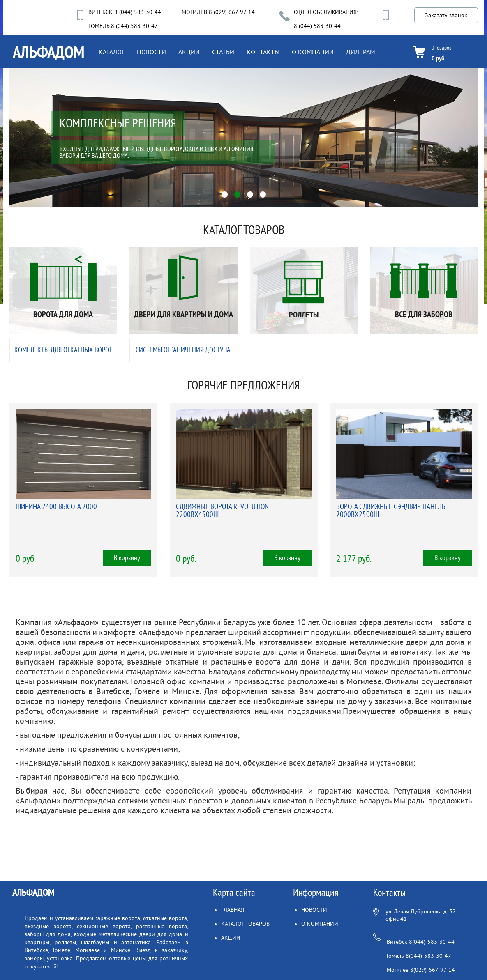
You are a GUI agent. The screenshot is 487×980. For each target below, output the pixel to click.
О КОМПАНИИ (313, 52)
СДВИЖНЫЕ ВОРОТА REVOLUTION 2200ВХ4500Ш (222, 511)
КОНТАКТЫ (263, 52)
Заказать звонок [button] (446, 15)
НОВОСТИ (151, 52)
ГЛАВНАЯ (233, 910)
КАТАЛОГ (112, 52)
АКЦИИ (189, 52)
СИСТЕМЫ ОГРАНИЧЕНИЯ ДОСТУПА (183, 350)
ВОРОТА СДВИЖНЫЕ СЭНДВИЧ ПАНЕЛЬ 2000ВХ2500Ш (391, 511)
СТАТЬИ (223, 52)
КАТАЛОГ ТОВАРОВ (245, 924)
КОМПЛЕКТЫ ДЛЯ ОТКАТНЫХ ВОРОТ (63, 350)
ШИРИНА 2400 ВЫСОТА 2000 (56, 507)
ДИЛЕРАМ (361, 52)
